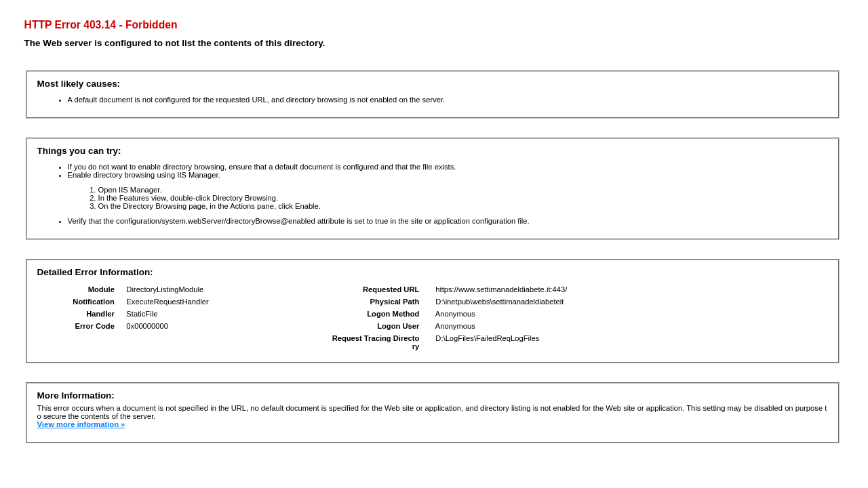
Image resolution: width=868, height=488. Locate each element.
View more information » (81, 424)
